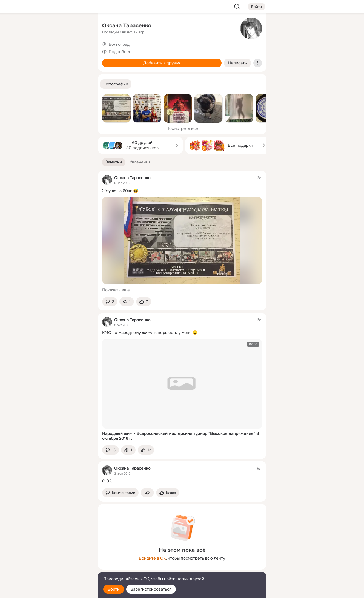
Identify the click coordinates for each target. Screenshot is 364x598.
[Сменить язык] (57, 567)
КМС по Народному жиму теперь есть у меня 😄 (150, 333)
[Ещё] (57, 556)
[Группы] (81, 26)
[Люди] (57, 50)
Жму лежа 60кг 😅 (120, 191)
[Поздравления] (57, 74)
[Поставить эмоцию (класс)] (144, 302)
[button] (116, 84)
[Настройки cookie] (57, 591)
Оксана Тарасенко (127, 26)
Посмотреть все (182, 128)
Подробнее (120, 52)
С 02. (107, 481)
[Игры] (81, 74)
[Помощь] (33, 99)
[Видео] (81, 50)
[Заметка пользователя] (182, 475)
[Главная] (33, 26)
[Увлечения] (57, 26)
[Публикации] (33, 50)
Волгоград (119, 44)
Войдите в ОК (152, 558)
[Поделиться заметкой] (127, 302)
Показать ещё (116, 290)
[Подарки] (33, 74)
